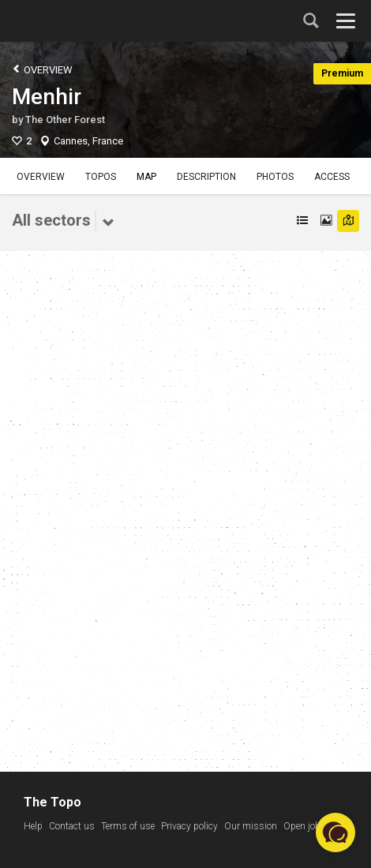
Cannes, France (88, 141)
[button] (335, 832)
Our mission (251, 826)
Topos (101, 177)
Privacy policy (189, 826)
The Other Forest (65, 120)
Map (146, 177)
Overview (42, 69)
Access (332, 177)
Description (206, 177)
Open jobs (305, 826)
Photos (275, 177)
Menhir (47, 97)
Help (33, 826)
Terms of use (128, 826)
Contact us (72, 826)
